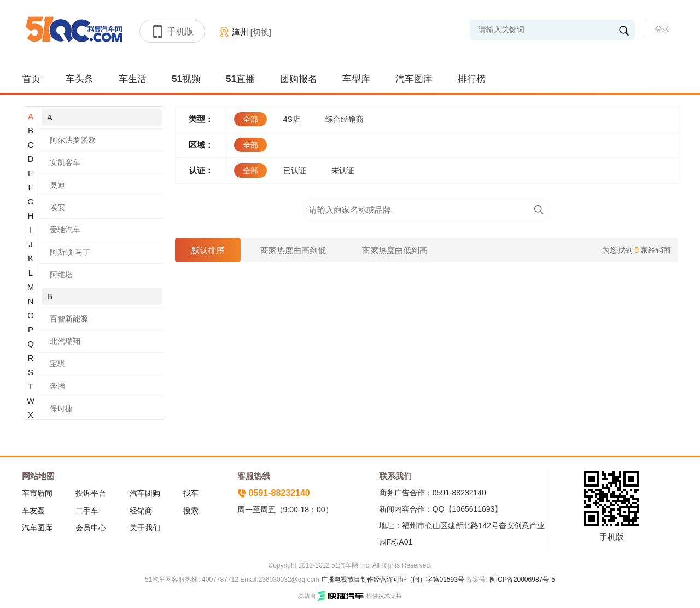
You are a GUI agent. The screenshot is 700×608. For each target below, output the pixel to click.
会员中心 (91, 528)
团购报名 (299, 79)
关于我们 (145, 528)
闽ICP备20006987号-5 (521, 580)
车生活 (133, 79)
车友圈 (33, 511)
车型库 (356, 79)
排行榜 (472, 79)
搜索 (191, 511)
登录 (662, 29)
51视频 (186, 79)
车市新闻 (37, 493)
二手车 (87, 511)
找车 (191, 493)
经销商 (141, 511)
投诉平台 (91, 493)
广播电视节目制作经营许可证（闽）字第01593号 (392, 580)
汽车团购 (145, 493)
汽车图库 (414, 79)
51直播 (240, 79)
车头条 (80, 79)
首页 (31, 79)
